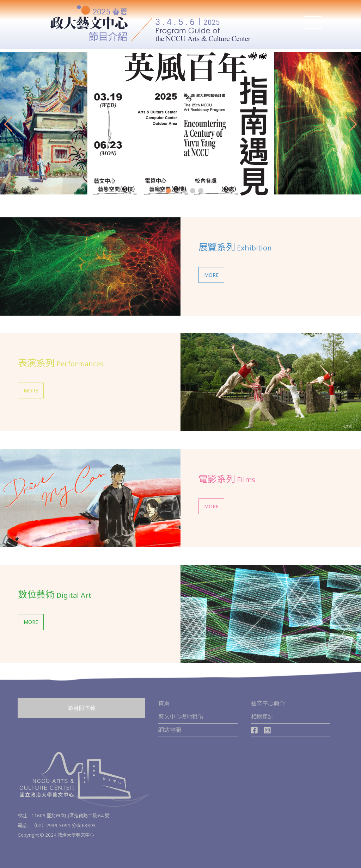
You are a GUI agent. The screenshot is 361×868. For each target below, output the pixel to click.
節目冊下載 (81, 708)
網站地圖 (170, 730)
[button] (160, 191)
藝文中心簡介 (268, 703)
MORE (211, 275)
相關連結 (262, 717)
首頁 (164, 703)
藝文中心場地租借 (181, 717)
